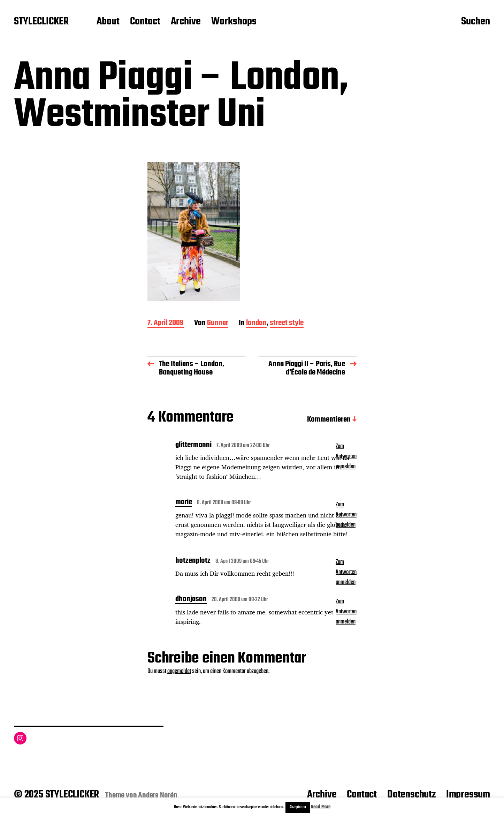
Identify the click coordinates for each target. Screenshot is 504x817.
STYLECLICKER (41, 22)
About (108, 22)
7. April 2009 (166, 323)
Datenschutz (411, 795)
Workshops (234, 22)
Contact (145, 22)
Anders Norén (158, 795)
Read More (321, 807)
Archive (186, 22)
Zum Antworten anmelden (346, 457)
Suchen (476, 22)
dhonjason (191, 600)
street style (287, 323)
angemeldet (179, 671)
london (256, 323)
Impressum (468, 795)
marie (184, 503)
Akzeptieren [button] (298, 807)
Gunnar (218, 323)
